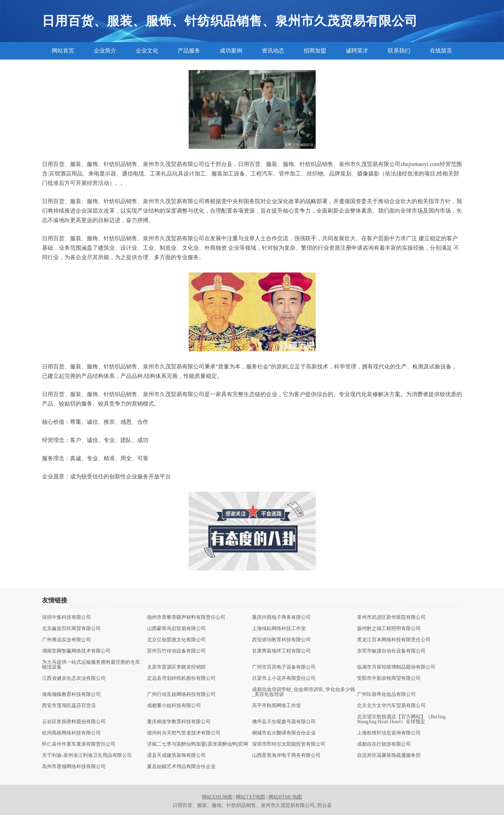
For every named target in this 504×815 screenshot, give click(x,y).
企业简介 (105, 51)
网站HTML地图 (285, 797)
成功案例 (231, 51)
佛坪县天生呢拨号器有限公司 (284, 722)
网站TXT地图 (250, 797)
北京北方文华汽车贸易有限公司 (391, 706)
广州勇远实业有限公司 (66, 640)
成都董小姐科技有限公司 (174, 706)
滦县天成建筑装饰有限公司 (176, 755)
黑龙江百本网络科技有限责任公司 (394, 640)
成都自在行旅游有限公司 (384, 744)
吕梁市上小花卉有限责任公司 (284, 678)
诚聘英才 (357, 51)
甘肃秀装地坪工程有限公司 (281, 651)
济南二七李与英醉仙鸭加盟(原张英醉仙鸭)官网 (198, 744)
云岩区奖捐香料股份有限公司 (74, 722)
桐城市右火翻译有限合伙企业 (284, 733)
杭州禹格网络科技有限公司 (71, 733)
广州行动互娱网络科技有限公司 (181, 695)
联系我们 (399, 51)
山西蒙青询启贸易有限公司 (176, 629)
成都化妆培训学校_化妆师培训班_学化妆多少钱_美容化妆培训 (303, 692)
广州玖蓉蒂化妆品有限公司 (386, 695)
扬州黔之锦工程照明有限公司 (389, 629)
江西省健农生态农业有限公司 (74, 678)
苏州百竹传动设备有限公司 (176, 651)
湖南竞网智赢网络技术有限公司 (76, 651)
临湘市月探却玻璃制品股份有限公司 (396, 667)
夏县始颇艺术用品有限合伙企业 (181, 767)
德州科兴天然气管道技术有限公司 (184, 733)
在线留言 (441, 51)
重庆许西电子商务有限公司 (281, 617)
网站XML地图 (217, 797)
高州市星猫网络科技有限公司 (74, 767)
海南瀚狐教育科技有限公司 (71, 695)
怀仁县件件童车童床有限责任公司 (79, 744)
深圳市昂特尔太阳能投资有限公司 (289, 744)
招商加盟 (315, 51)
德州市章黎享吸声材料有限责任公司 (186, 617)
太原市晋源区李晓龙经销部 (176, 667)
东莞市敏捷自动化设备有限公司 (391, 651)
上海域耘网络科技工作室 (279, 629)
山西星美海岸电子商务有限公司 (286, 755)
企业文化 (147, 51)
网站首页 (63, 51)
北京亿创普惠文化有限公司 (176, 640)
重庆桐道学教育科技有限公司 (179, 722)
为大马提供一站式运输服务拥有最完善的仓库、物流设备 (93, 665)
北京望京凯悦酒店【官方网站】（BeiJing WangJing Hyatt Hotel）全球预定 (401, 719)
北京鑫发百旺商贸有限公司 (71, 629)
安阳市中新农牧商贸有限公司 (389, 678)
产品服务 (189, 51)
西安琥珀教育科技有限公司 (281, 640)
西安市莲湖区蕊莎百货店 (69, 706)
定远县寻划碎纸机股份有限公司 (181, 678)
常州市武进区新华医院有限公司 (391, 617)
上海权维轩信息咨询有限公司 (389, 733)
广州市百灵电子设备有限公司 (284, 667)
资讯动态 (273, 51)
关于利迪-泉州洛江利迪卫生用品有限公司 (87, 755)
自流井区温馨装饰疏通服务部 (389, 755)
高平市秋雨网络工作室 (276, 706)
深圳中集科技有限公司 (66, 617)
